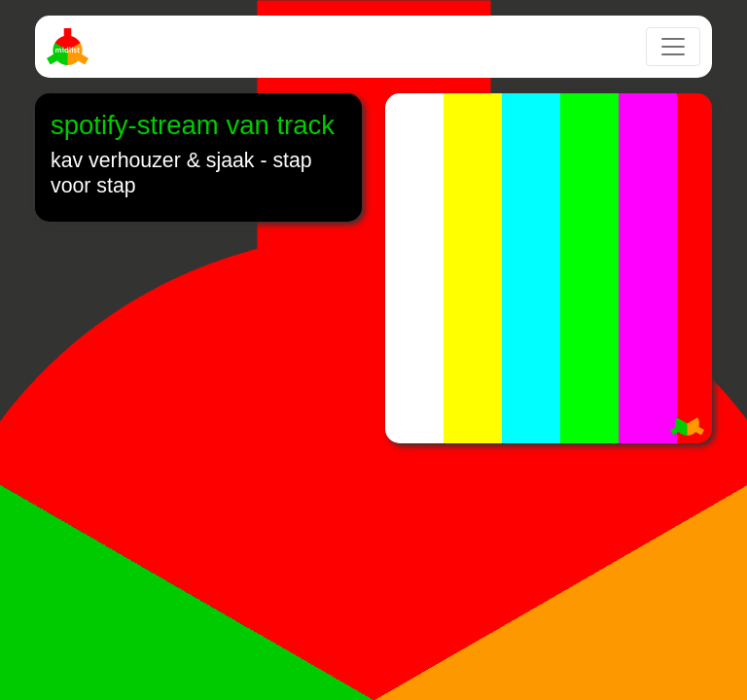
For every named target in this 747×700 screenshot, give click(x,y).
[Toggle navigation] (673, 47)
